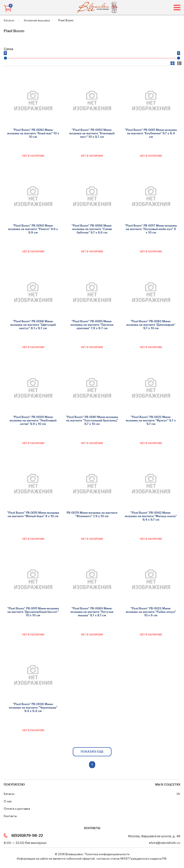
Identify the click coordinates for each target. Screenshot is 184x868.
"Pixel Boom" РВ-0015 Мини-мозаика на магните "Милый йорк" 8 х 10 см (33, 514)
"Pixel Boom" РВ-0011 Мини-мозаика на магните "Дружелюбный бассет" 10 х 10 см (33, 612)
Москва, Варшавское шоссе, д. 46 (154, 836)
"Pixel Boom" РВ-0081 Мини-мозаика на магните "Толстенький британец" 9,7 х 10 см (92, 420)
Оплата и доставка (17, 808)
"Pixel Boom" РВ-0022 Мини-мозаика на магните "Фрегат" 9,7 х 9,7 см (151, 420)
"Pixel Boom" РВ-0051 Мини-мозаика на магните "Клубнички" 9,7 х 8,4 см (151, 133)
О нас (8, 801)
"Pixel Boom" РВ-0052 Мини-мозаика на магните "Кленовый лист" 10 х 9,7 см (92, 133)
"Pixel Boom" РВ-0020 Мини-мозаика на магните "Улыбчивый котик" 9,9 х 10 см (33, 420)
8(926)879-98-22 (27, 836)
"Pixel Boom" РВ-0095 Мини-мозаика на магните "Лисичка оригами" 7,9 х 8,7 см (92, 325)
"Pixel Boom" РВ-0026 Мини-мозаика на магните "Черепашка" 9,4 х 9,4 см (33, 708)
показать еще (92, 752)
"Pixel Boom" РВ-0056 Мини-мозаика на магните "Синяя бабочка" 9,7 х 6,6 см (92, 229)
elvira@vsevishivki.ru (165, 842)
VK (178, 793)
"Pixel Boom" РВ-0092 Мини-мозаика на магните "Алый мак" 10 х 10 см (33, 133)
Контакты (10, 815)
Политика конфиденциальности (107, 854)
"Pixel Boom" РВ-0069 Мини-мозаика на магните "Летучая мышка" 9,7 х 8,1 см (92, 612)
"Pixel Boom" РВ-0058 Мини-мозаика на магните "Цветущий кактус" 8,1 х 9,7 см (33, 325)
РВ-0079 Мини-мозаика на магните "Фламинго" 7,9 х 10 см (92, 514)
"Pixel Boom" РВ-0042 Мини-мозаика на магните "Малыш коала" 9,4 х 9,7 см (151, 516)
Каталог (9, 20)
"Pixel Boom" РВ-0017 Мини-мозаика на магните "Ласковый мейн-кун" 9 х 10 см (151, 229)
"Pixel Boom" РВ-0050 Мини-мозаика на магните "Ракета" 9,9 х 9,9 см (33, 229)
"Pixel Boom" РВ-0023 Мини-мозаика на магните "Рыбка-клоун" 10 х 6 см (151, 612)
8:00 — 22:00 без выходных (25, 842)
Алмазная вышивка (37, 20)
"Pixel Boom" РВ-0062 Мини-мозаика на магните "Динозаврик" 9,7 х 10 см (151, 325)
